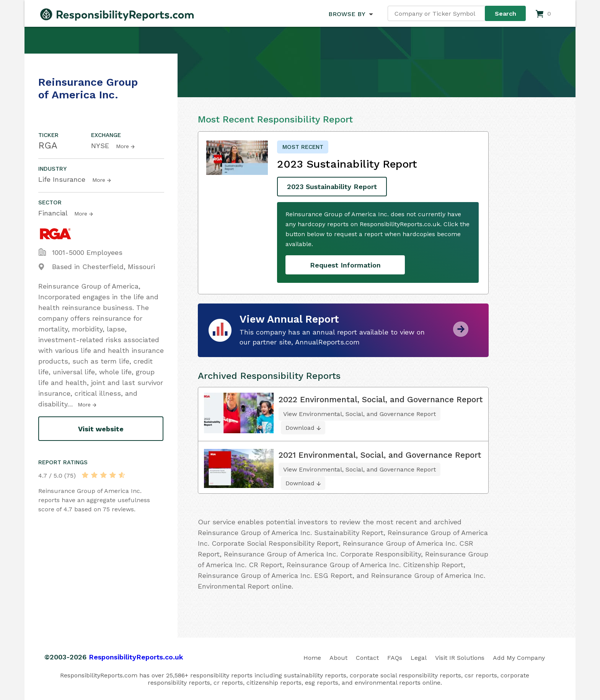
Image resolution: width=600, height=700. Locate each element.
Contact (367, 658)
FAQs (395, 658)
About (338, 658)
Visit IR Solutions (460, 658)
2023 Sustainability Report (332, 187)
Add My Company (519, 658)
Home (312, 658)
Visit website (101, 429)
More (122, 146)
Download (300, 428)
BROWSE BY (347, 14)
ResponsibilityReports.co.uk (136, 657)
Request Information (345, 265)
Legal (419, 658)
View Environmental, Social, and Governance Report (360, 414)
